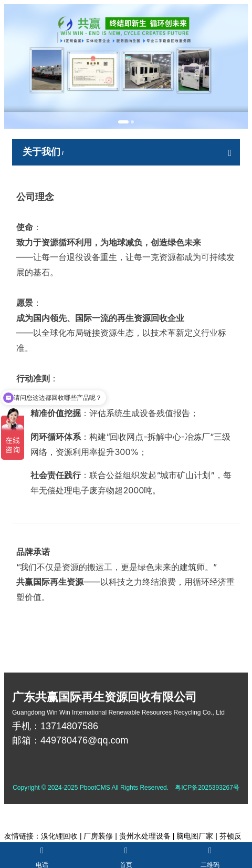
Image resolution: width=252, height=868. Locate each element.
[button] (123, 122)
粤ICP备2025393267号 (207, 788)
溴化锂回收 (59, 836)
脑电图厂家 (195, 836)
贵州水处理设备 (145, 836)
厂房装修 (98, 836)
